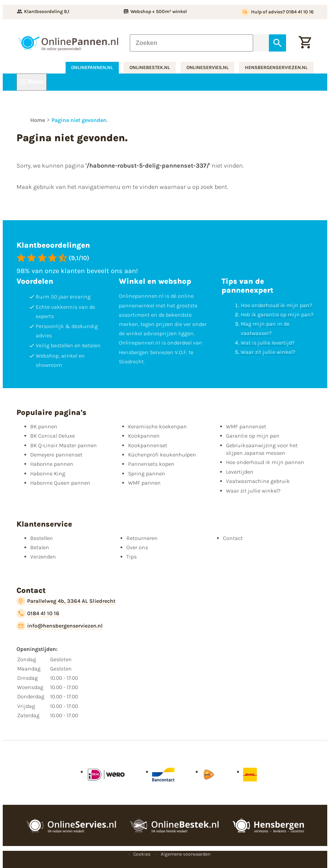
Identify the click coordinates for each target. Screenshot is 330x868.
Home (38, 120)
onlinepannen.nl (92, 67)
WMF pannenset (246, 426)
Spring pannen (147, 474)
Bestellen (42, 538)
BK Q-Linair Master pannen (64, 445)
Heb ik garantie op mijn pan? (277, 314)
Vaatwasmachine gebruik (258, 481)
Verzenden (43, 557)
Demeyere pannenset (56, 455)
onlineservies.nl (208, 67)
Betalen (40, 547)
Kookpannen (144, 436)
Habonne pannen (52, 464)
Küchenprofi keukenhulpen (162, 455)
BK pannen (44, 426)
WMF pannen (144, 483)
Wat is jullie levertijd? (268, 343)
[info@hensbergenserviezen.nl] (60, 626)
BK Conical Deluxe (53, 436)
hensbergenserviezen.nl (276, 67)
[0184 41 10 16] (38, 613)
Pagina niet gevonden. (79, 120)
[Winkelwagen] (305, 43)
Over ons (137, 547)
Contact (233, 538)
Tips (132, 557)
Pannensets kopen (151, 464)
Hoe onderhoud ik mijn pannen (265, 462)
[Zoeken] (191, 43)
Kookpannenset (148, 445)
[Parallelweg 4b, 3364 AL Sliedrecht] (66, 601)
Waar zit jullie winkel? (268, 352)
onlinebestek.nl (150, 67)
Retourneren (142, 538)
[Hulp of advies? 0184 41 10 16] (277, 12)
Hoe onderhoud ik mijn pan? (276, 305)
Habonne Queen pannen (60, 483)
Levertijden (240, 472)
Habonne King (48, 474)
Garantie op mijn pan (253, 436)
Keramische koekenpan (157, 426)
